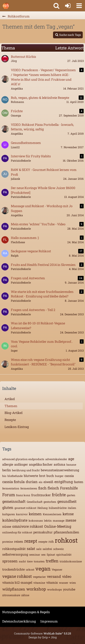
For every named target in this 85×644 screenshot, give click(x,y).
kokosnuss (36, 520)
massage (59, 520)
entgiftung (64, 482)
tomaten (39, 561)
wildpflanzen (14, 589)
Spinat (51, 554)
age (71, 459)
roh (51, 541)
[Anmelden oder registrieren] (68, 6)
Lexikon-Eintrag (17, 427)
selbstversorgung (15, 554)
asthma (59, 464)
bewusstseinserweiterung (60, 470)
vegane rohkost (17, 576)
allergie (8, 464)
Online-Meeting (58, 526)
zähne (25, 595)
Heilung (42, 508)
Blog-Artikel (13, 413)
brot (42, 476)
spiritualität (64, 554)
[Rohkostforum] (6, 6)
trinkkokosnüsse (71, 561)
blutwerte (31, 476)
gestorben (50, 502)
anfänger (21, 464)
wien (73, 583)
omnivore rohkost (28, 526)
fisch (42, 488)
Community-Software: (42, 633)
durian (32, 482)
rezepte (43, 542)
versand (54, 576)
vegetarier (39, 577)
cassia (69, 476)
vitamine (39, 583)
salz (39, 549)
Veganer (57, 569)
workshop (36, 589)
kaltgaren (9, 514)
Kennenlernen (52, 514)
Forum (9, 495)
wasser (64, 583)
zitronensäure (11, 595)
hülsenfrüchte (58, 508)
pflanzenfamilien (66, 532)
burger (59, 476)
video (67, 576)
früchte (59, 495)
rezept (31, 541)
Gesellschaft (35, 502)
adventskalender (56, 459)
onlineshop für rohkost (17, 532)
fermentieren (29, 488)
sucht (22, 561)
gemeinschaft (14, 501)
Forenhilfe (69, 488)
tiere (30, 561)
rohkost (66, 540)
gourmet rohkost (25, 508)
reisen (19, 541)
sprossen (10, 561)
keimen (35, 514)
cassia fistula (13, 482)
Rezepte (10, 420)
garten (71, 495)
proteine (8, 542)
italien (72, 508)
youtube (69, 589)
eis (41, 482)
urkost (30, 569)
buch (50, 476)
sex (43, 554)
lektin (48, 520)
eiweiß (48, 482)
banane (71, 464)
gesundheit (67, 501)
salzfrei (47, 549)
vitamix (52, 582)
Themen (11, 406)
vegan (43, 569)
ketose (68, 514)
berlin (7, 470)
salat (31, 548)
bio (4, 476)
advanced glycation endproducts (23, 459)
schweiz (58, 549)
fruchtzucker (41, 495)
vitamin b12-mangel (17, 582)
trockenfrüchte (13, 569)
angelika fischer (41, 464)
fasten (79, 482)
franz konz (23, 495)
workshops (55, 589)
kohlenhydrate (15, 520)
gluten (8, 507)
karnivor (22, 514)
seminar (35, 554)
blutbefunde (15, 476)
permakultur (43, 532)
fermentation (11, 488)
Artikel (10, 399)
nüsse (7, 526)
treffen (52, 561)
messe (71, 520)
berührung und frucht (26, 470)
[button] (79, 6)
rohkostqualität (14, 549)
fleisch (53, 488)
